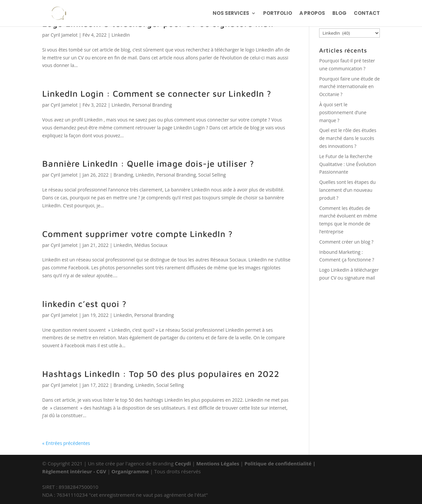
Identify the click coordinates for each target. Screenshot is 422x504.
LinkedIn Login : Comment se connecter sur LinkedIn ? (157, 93)
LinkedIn (121, 35)
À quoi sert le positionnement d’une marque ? (343, 112)
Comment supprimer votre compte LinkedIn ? (137, 234)
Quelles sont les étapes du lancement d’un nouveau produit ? (347, 190)
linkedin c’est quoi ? (84, 304)
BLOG (339, 14)
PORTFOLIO (278, 14)
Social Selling (212, 175)
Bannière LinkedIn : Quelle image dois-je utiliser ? (148, 163)
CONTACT (367, 14)
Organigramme (130, 471)
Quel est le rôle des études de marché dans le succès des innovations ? (348, 138)
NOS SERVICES (231, 14)
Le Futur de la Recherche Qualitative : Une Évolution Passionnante (348, 164)
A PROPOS (312, 14)
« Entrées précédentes (66, 443)
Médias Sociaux (151, 245)
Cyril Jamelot (64, 35)
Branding (123, 175)
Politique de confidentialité (278, 463)
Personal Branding (152, 105)
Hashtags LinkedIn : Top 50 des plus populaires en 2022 (161, 374)
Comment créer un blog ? (346, 242)
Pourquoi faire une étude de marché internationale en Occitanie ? (349, 87)
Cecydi (183, 463)
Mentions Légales (218, 463)
